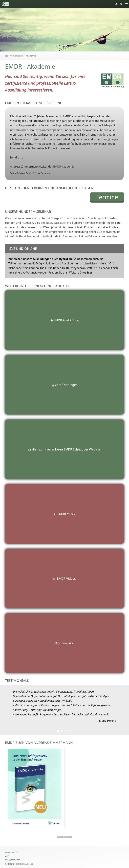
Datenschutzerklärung (19, 864)
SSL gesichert (13, 860)
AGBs (8, 856)
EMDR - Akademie (27, 56)
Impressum (11, 852)
